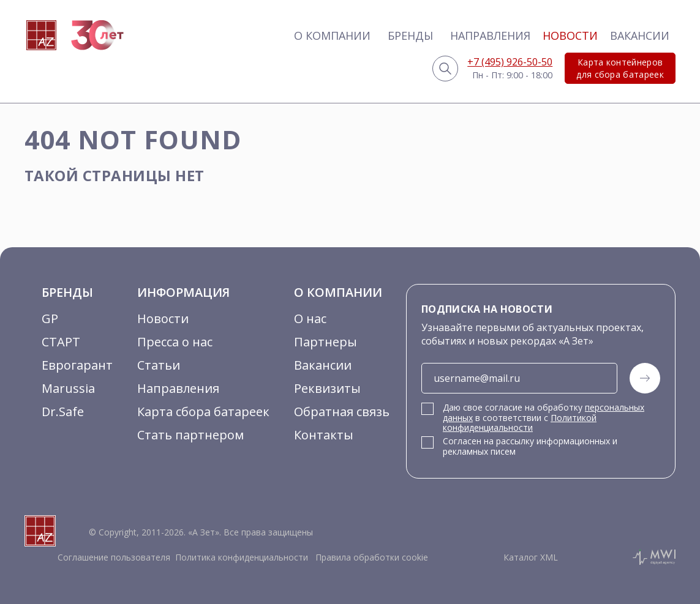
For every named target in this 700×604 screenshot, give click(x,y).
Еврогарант (77, 365)
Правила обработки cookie (371, 557)
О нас (310, 319)
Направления (490, 35)
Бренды (410, 35)
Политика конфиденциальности (242, 557)
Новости (570, 35)
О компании (332, 35)
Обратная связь (342, 412)
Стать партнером (190, 435)
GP (50, 319)
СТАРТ (61, 342)
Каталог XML (531, 557)
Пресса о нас (175, 342)
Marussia (68, 388)
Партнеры (326, 342)
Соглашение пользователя (114, 557)
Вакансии (640, 35)
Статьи (159, 365)
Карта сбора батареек (203, 412)
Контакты (324, 435)
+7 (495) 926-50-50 (510, 62)
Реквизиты (327, 388)
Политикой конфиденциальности (520, 423)
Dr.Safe (63, 412)
